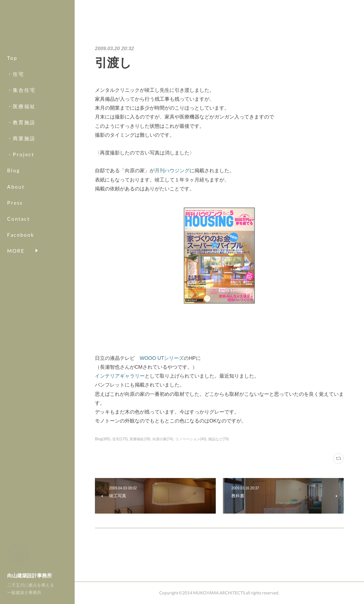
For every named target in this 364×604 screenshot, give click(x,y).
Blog (14, 170)
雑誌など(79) (219, 439)
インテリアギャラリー (120, 376)
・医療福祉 (21, 106)
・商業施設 (21, 138)
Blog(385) (103, 439)
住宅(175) (120, 439)
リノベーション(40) (191, 439)
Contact (18, 219)
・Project (21, 154)
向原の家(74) (163, 439)
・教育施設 (21, 122)
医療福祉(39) (140, 439)
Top (12, 58)
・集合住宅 (21, 90)
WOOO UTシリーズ (162, 358)
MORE (16, 235)
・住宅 (16, 74)
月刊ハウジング (172, 170)
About (16, 187)
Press (15, 203)
